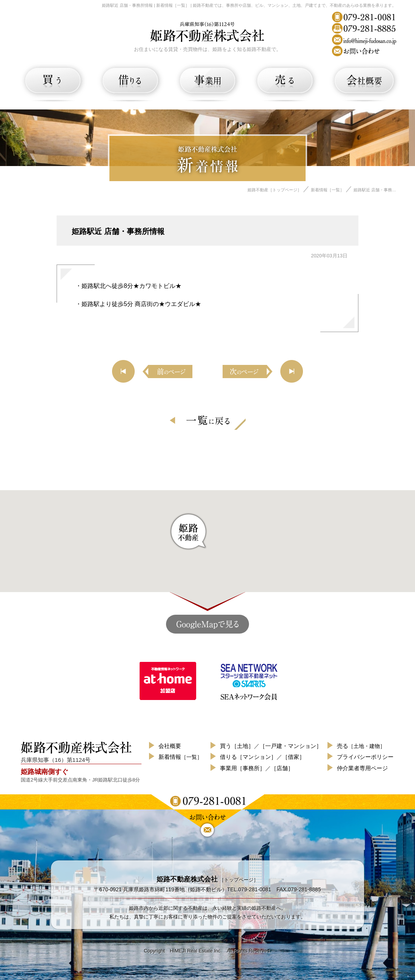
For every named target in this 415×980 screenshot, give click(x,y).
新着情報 (180, 757)
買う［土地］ (237, 746)
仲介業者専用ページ (362, 768)
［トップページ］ (207, 880)
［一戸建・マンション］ (291, 746)
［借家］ (294, 757)
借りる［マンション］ (248, 757)
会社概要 (170, 746)
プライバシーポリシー (365, 757)
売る (361, 746)
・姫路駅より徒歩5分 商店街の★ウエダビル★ (138, 304)
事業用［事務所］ (243, 768)
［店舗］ (282, 768)
